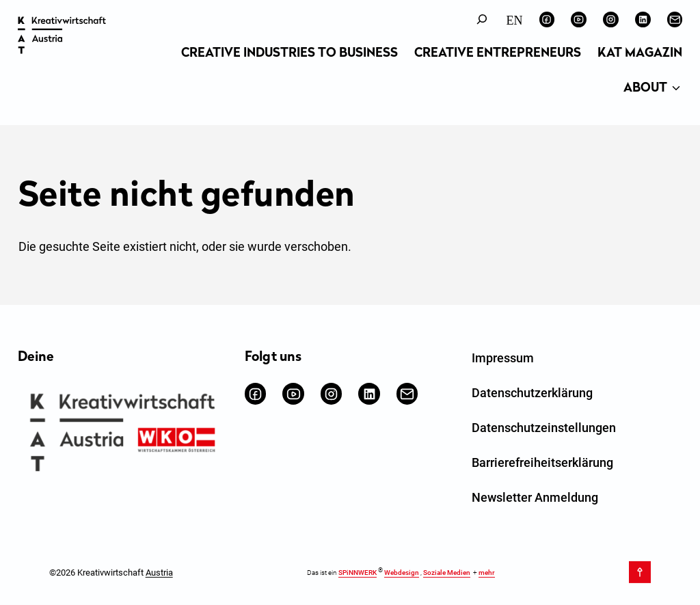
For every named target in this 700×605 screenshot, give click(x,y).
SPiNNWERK (358, 573)
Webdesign (402, 573)
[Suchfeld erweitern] (482, 19)
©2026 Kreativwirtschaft (111, 572)
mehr (487, 573)
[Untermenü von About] (676, 89)
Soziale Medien (447, 573)
